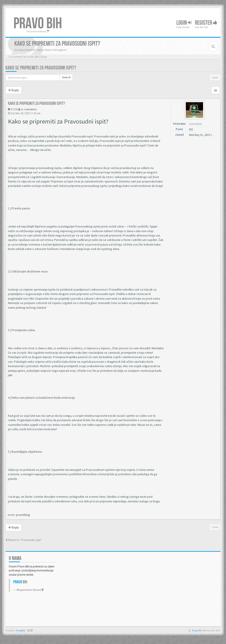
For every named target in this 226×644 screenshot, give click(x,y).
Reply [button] (14, 90)
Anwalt (37, 631)
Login (184, 23)
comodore (30, 109)
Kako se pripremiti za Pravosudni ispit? (41, 68)
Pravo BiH (197, 631)
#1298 (14, 109)
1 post (215, 77)
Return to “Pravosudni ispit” (24, 540)
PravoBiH (21, 631)
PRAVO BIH (38, 24)
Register (206, 23)
